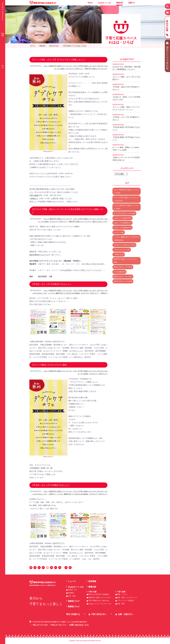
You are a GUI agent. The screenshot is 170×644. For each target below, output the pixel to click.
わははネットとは (104, 3)
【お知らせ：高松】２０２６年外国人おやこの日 (126, 97)
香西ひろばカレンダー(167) (123, 277)
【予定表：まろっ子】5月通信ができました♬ (51, 284)
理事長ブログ (74, 601)
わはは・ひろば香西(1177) (123, 223)
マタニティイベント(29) (122, 250)
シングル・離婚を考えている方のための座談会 (64, 293)
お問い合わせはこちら (79, 625)
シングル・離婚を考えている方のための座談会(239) (126, 239)
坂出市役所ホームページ (39, 255)
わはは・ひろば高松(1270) (123, 228)
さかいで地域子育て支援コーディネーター (58, 66)
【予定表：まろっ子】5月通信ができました (126, 117)
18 (43, 568)
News (90, 3)
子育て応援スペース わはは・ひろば (74, 46)
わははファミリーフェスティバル (100, 604)
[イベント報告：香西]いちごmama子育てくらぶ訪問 (126, 147)
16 (35, 568)
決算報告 (71, 593)
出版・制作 (121, 604)
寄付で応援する (73, 614)
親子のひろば (54, 46)
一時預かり (34, 199)
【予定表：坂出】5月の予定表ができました (126, 87)
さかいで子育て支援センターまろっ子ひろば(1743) (126, 199)
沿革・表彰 (72, 596)
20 (51, 568)
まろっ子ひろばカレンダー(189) (124, 213)
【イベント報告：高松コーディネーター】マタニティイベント (126, 107)
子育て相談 (34, 195)
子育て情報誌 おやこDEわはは (99, 601)
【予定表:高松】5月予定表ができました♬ (126, 127)
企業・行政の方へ (126, 614)
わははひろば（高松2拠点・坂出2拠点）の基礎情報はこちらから (126, 67)
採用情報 (92, 581)
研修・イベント (122, 594)
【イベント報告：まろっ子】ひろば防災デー (126, 77)
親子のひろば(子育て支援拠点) (99, 594)
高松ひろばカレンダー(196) (123, 281)
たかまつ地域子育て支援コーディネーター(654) (126, 207)
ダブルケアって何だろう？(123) (124, 245)
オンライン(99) (119, 232)
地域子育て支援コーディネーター (96, 69)
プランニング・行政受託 (125, 601)
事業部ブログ (74, 607)
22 (60, 568)
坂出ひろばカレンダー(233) (123, 267)
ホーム (33, 46)
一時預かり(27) (119, 254)
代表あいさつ (72, 590)
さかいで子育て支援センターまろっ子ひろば (88, 66)
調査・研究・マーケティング (127, 597)
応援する (132, 3)
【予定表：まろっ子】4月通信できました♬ (50, 485)
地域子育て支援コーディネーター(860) (125, 261)
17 (39, 568)
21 (56, 568)
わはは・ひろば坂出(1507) (123, 218)
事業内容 (120, 3)
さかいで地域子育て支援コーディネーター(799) (126, 191)
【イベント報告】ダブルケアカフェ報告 (49, 365)
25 (66, 568)
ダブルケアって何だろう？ (75, 69)
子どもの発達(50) (119, 272)
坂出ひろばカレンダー (100, 221)
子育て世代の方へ (99, 614)
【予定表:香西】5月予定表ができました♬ (126, 137)
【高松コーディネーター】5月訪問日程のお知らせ (126, 158)
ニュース (72, 581)
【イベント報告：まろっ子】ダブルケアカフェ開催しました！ (59, 60)
